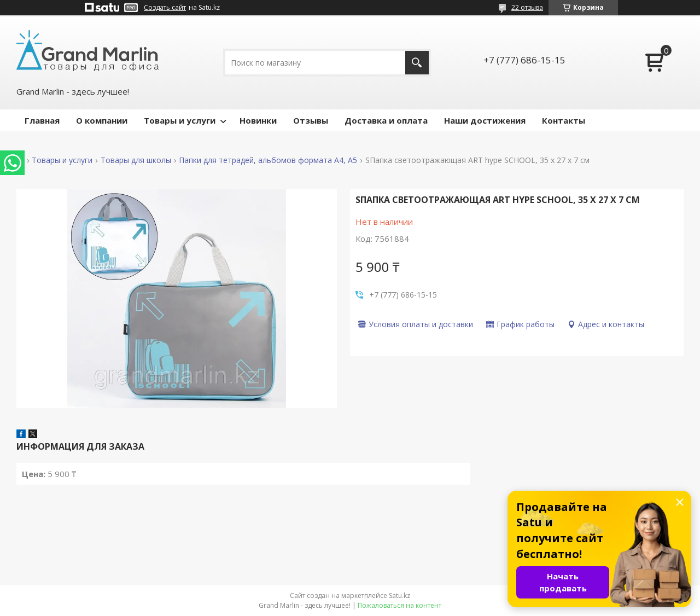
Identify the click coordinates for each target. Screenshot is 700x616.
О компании (102, 120)
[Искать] (417, 63)
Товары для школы (136, 160)
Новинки (258, 120)
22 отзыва (527, 7)
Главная (42, 120)
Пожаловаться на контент (399, 605)
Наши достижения (485, 120)
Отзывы (311, 120)
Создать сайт (165, 8)
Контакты (564, 120)
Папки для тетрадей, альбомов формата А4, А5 (268, 160)
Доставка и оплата (386, 120)
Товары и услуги (180, 120)
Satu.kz (399, 595)
